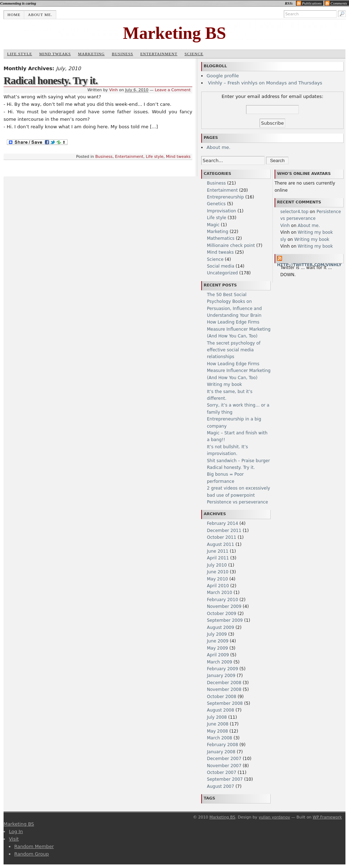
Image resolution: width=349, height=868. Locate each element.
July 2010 (217, 565)
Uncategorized (222, 273)
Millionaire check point (231, 246)
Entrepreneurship (225, 197)
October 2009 (222, 614)
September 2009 (225, 620)
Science (194, 54)
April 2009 (218, 655)
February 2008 (223, 745)
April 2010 (218, 586)
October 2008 (222, 697)
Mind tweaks (55, 54)
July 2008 (217, 717)
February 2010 (223, 600)
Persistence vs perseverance (238, 502)
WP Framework (327, 817)
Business (123, 54)
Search (277, 161)
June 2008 (218, 724)
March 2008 (220, 738)
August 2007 (220, 786)
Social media (221, 266)
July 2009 (217, 634)
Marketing (91, 54)
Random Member (34, 846)
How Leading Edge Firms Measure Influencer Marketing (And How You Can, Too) (239, 329)
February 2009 (223, 669)
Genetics (216, 204)
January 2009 (221, 676)
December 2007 (224, 759)
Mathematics (221, 238)
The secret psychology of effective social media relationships (234, 350)
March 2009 (220, 662)
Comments (339, 3)
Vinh (113, 90)
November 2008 (224, 689)
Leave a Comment (173, 90)
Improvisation (222, 211)
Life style (20, 54)
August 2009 (220, 627)
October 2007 (222, 773)
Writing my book (225, 384)
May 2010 (217, 579)
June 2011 (218, 551)
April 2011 (218, 558)
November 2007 (224, 766)
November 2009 (224, 606)
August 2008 (220, 710)
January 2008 (221, 752)
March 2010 (220, 593)
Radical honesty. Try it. (51, 81)
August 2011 (220, 544)
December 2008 (224, 683)
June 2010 (218, 572)
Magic (213, 225)
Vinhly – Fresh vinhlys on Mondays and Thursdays (264, 83)
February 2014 (223, 523)
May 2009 (217, 648)
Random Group (32, 854)
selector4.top (294, 212)
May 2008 (217, 731)
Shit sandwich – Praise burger (238, 461)
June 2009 (218, 641)
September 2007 (225, 779)
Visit (14, 839)
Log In (16, 831)
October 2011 (222, 537)
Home (14, 15)
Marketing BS (174, 33)
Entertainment (159, 54)
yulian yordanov (274, 817)
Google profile (223, 76)
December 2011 (224, 531)
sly (283, 239)
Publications (312, 3)
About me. (40, 15)
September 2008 (225, 703)
